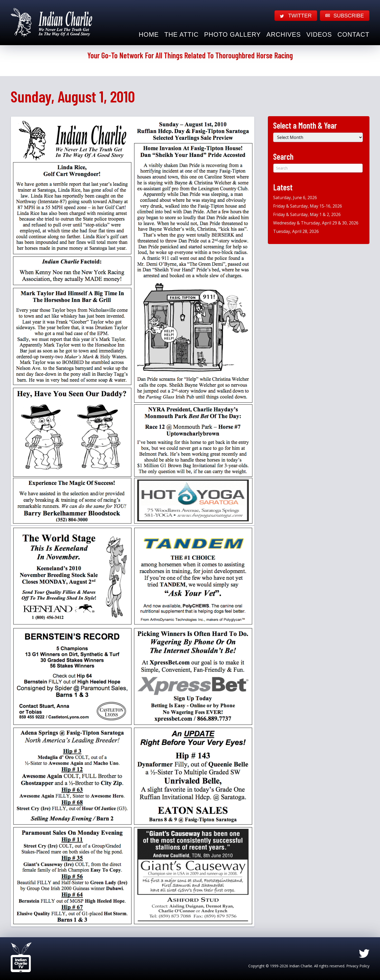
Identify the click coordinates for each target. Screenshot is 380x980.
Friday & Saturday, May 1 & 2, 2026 (307, 214)
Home (149, 34)
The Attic (182, 34)
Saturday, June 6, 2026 (295, 198)
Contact (353, 34)
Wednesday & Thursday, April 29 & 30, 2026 (316, 223)
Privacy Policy (358, 966)
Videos (319, 34)
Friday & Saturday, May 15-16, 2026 (308, 206)
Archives (284, 34)
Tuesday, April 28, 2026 (296, 231)
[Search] (318, 168)
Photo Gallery (233, 34)
